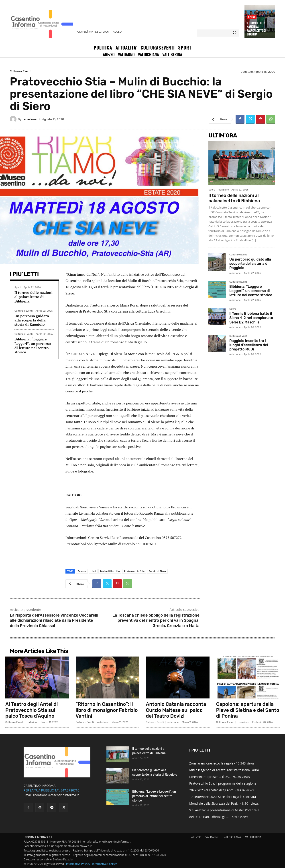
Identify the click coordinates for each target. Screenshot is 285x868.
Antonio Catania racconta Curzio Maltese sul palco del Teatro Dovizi (176, 710)
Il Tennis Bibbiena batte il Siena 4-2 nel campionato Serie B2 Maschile (251, 318)
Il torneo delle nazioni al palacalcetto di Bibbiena (256, 28)
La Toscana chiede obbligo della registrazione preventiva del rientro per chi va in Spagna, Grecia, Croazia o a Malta (156, 620)
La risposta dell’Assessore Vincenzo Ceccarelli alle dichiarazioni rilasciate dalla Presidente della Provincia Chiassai (54, 620)
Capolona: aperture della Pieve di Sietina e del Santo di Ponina (248, 710)
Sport (252, 17)
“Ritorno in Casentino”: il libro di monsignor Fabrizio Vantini (107, 710)
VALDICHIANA (232, 837)
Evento (82, 571)
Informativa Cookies (105, 864)
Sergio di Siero (157, 571)
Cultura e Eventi (20, 71)
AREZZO (196, 837)
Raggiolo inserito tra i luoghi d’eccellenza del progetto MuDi (249, 345)
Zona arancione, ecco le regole (211, 763)
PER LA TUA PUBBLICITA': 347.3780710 (51, 790)
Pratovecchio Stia (134, 571)
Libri (93, 571)
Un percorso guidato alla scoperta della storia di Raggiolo (32, 320)
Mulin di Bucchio (110, 571)
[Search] (235, 33)
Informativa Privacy (78, 864)
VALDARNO (213, 837)
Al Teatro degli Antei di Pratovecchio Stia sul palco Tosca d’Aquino (32, 710)
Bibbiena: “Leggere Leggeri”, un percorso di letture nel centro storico (33, 346)
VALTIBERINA (253, 837)
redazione (30, 119)
